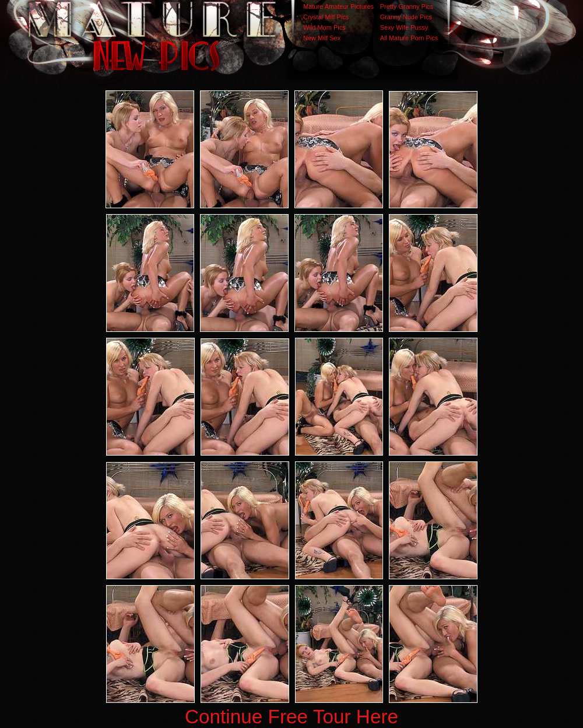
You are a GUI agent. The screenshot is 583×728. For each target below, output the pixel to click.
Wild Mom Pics (324, 27)
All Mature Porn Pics (409, 38)
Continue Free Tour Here (291, 717)
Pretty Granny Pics (407, 6)
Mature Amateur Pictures (338, 6)
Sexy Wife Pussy (404, 27)
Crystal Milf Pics (326, 17)
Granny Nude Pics (406, 17)
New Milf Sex (322, 38)
